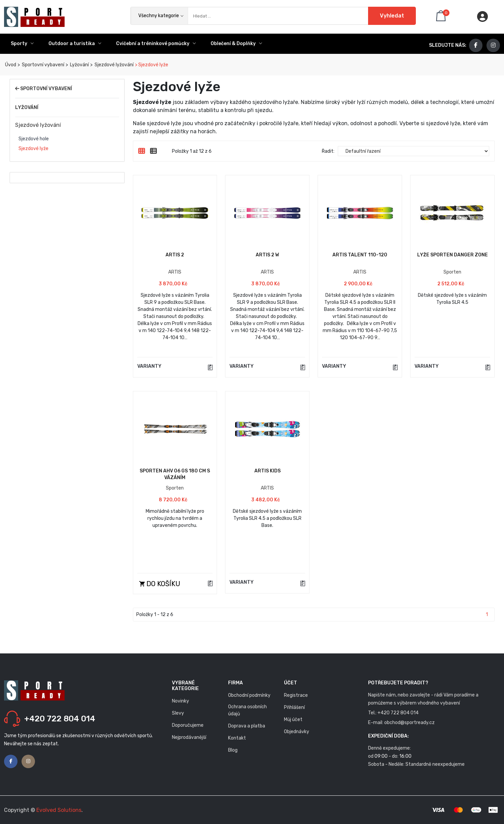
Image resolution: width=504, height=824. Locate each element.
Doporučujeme (188, 725)
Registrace (296, 695)
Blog (233, 750)
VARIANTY (149, 366)
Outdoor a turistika (75, 44)
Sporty (22, 44)
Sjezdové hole (34, 139)
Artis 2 (175, 255)
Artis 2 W (267, 255)
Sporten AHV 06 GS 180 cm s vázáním (175, 474)
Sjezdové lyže (33, 149)
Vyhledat (392, 16)
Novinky (181, 701)
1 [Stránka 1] (487, 615)
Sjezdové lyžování (114, 65)
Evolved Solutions (59, 810)
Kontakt (237, 738)
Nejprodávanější (189, 737)
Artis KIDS (267, 471)
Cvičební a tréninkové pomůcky (156, 44)
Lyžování (79, 65)
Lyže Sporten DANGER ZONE (453, 255)
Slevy (178, 713)
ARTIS (175, 272)
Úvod (10, 65)
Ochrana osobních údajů (247, 710)
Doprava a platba (247, 726)
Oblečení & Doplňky (236, 44)
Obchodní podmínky (249, 695)
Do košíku (160, 584)
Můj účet (293, 720)
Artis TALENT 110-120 (360, 255)
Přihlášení (294, 707)
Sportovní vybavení (43, 65)
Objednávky (297, 732)
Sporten (452, 272)
